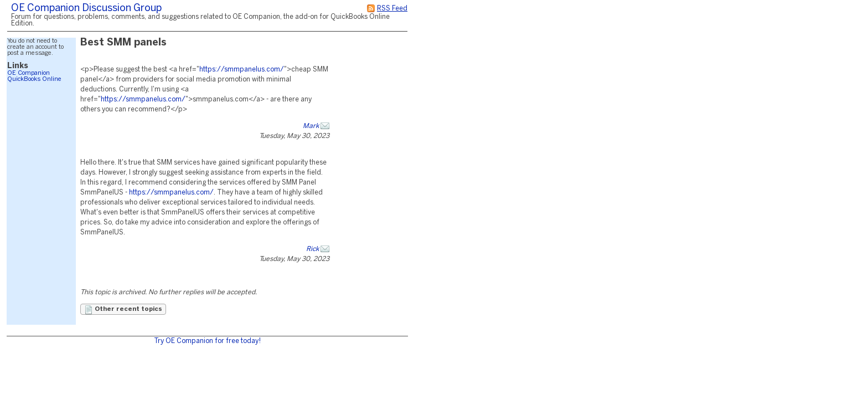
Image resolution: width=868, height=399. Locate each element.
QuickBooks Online (34, 79)
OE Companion (29, 73)
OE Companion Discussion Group (86, 9)
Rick (312, 249)
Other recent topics (123, 310)
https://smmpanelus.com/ (242, 70)
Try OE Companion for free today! (207, 341)
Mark (311, 126)
